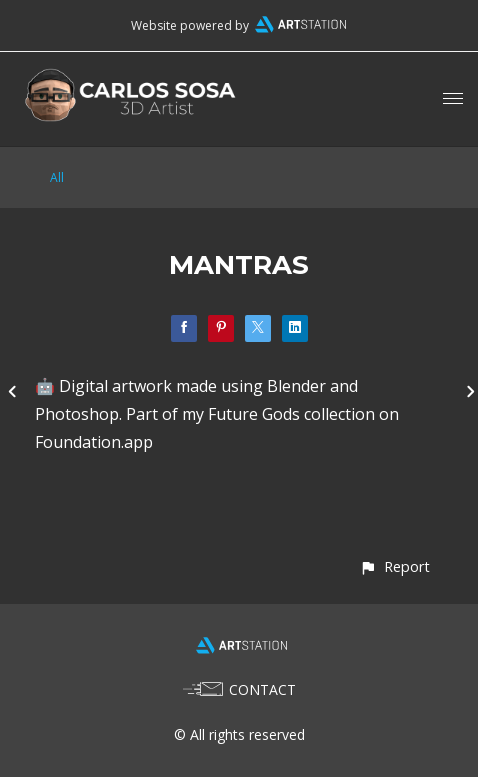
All (57, 177)
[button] (394, 566)
